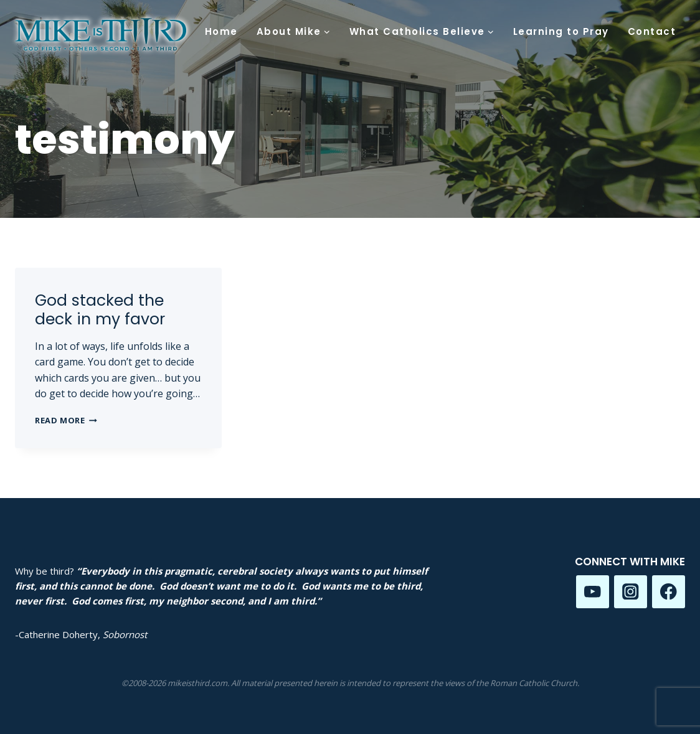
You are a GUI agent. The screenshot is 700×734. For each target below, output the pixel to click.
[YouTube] (593, 592)
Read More (66, 420)
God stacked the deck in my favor (100, 310)
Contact (652, 31)
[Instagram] (631, 592)
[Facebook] (669, 592)
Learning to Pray (561, 31)
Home (221, 31)
